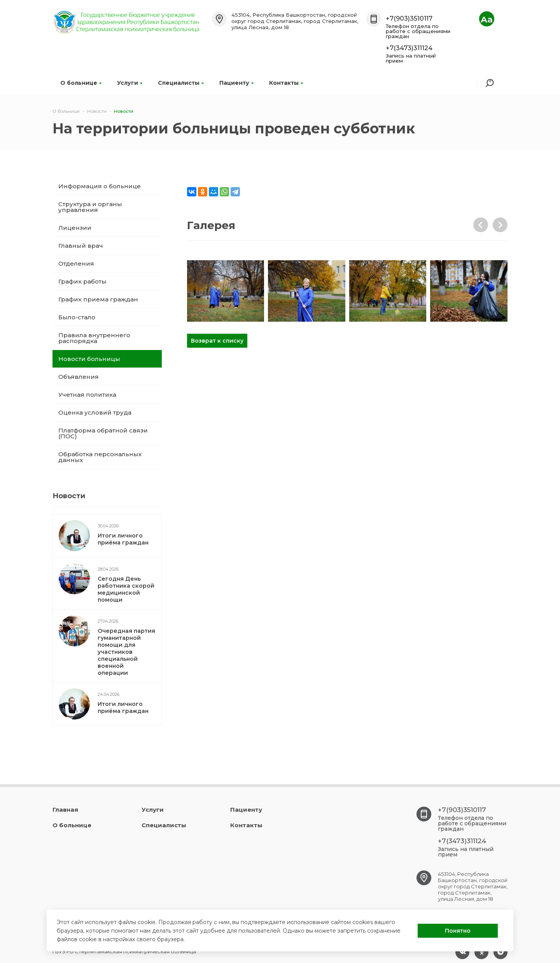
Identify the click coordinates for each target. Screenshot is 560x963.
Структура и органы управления (90, 207)
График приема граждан (98, 299)
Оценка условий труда (95, 412)
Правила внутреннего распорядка (94, 338)
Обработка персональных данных (100, 457)
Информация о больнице (100, 186)
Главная (65, 810)
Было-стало (77, 317)
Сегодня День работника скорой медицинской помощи (126, 589)
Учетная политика (87, 395)
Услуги (130, 83)
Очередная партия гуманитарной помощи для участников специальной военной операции (126, 652)
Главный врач (81, 246)
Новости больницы (89, 359)
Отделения (76, 264)
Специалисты (181, 83)
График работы (82, 281)
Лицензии (75, 228)
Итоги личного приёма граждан (123, 539)
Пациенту (236, 83)
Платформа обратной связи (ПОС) (103, 433)
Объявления (79, 377)
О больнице (81, 83)
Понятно (458, 931)
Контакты (286, 83)
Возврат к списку (217, 341)
